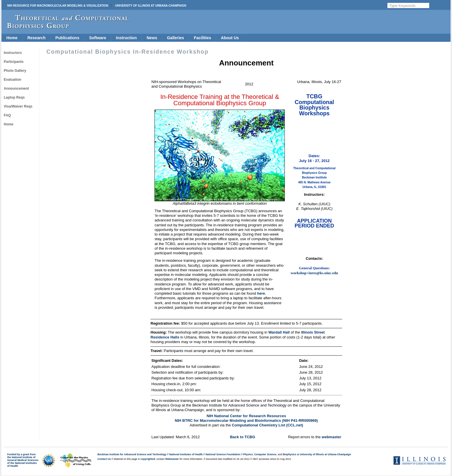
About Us (230, 38)
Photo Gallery (15, 71)
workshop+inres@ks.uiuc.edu (314, 273)
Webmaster (172, 459)
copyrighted (148, 459)
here (261, 293)
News (152, 38)
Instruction (126, 38)
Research (36, 38)
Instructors (13, 53)
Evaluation (13, 80)
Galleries (175, 38)
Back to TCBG (243, 437)
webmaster (332, 437)
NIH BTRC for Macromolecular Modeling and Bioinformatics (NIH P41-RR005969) (246, 421)
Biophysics (290, 454)
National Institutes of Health (186, 454)
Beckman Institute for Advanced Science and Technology (132, 454)
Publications (67, 38)
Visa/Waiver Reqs (18, 106)
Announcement (16, 89)
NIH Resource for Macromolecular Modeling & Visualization (58, 6)
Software (98, 38)
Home (12, 38)
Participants (14, 62)
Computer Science (265, 454)
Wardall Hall (279, 332)
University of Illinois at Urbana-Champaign (151, 6)
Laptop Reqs (14, 97)
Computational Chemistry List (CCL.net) (267, 425)
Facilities (202, 38)
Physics (248, 454)
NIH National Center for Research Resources (246, 416)
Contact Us (104, 459)
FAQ (7, 115)
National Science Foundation (223, 454)
